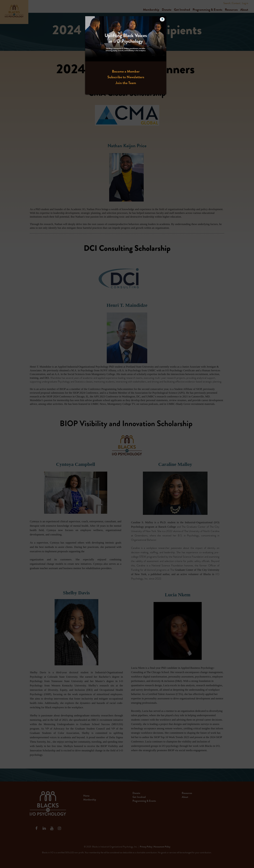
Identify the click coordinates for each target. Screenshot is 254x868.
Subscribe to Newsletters (126, 77)
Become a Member (126, 71)
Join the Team (126, 83)
